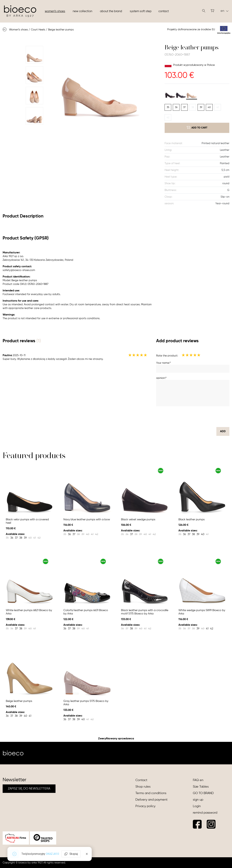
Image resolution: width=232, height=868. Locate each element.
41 (218, 107)
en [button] (225, 11)
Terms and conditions (151, 793)
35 (168, 107)
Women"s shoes (55, 11)
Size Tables (201, 787)
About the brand (111, 11)
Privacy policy (145, 806)
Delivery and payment (151, 800)
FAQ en (198, 780)
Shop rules (143, 787)
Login (197, 806)
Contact (164, 11)
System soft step (141, 11)
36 (176, 107)
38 (193, 107)
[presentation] (203, 417)
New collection (82, 11)
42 (168, 118)
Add (223, 431)
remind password (205, 813)
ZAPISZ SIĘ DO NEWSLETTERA (29, 789)
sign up (198, 800)
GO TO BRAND (203, 793)
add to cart (197, 128)
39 (201, 107)
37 (184, 107)
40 (209, 107)
